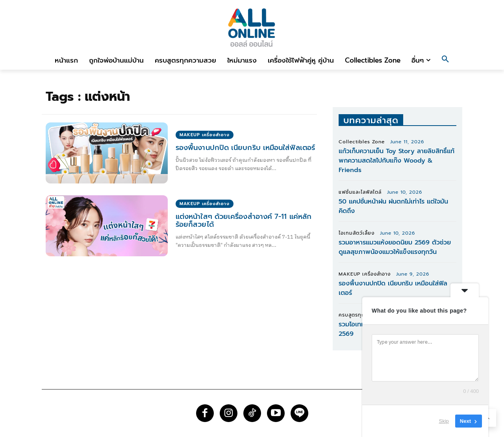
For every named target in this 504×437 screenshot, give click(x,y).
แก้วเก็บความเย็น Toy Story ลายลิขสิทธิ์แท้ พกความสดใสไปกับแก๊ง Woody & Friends (397, 161)
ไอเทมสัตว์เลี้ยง (357, 233)
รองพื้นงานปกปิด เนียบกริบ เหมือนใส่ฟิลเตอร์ (245, 148)
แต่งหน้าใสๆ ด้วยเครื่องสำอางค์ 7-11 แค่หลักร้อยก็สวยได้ (243, 220)
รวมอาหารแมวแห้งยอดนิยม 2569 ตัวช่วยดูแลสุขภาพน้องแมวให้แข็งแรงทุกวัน (395, 247)
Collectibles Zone (362, 142)
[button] (445, 60)
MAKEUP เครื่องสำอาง (205, 135)
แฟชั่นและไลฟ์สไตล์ (360, 192)
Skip (444, 421)
